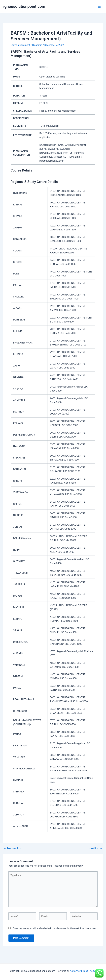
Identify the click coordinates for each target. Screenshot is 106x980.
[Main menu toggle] (99, 7)
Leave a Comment (20, 45)
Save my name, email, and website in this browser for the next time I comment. (55, 928)
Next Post (96, 848)
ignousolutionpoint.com (24, 6)
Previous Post (13, 848)
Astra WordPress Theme (83, 971)
